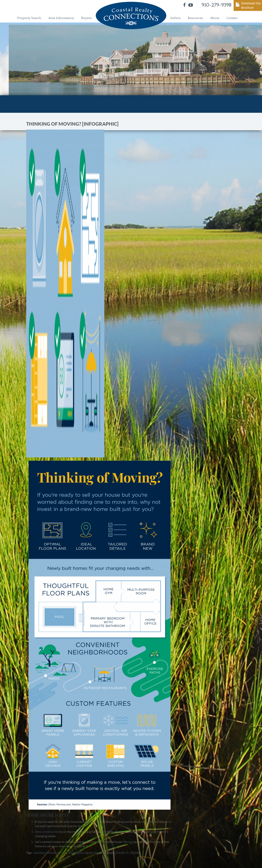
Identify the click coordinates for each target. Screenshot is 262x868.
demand (128, 842)
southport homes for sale (50, 853)
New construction (47, 832)
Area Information (61, 18)
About (215, 18)
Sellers (175, 18)
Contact (232, 18)
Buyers (86, 18)
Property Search (29, 18)
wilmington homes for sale (86, 853)
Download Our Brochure (251, 5)
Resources (195, 18)
